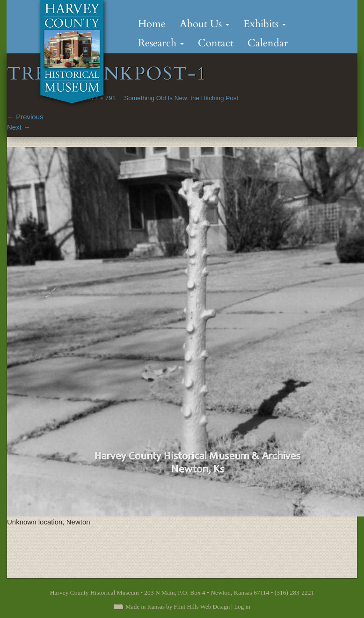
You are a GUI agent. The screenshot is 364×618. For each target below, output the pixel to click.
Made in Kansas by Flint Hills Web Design (178, 607)
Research (161, 43)
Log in (242, 607)
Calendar (268, 43)
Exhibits (265, 24)
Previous (25, 117)
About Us (204, 24)
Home (152, 24)
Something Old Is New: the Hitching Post (181, 98)
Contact (216, 43)
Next (19, 127)
